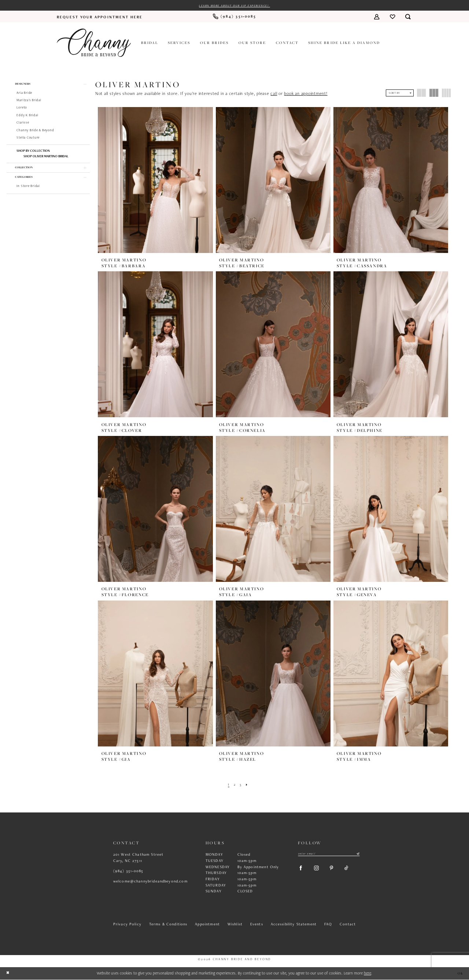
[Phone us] (234, 17)
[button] (376, 17)
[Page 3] (241, 785)
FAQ (328, 925)
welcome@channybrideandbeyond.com (150, 882)
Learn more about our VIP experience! (235, 6)
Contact (348, 925)
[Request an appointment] (100, 17)
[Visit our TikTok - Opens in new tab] (354, 871)
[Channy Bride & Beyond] (94, 43)
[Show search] (408, 17)
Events (257, 925)
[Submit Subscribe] (358, 855)
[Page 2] (234, 785)
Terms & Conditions (168, 925)
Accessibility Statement (294, 925)
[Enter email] (329, 855)
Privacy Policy (127, 925)
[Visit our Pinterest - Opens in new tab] (337, 871)
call (274, 94)
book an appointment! (306, 94)
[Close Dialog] (8, 974)
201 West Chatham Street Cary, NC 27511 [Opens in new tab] (139, 858)
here (368, 973)
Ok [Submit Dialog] (460, 974)
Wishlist (235, 925)
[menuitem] (100, 17)
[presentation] (155, 180)
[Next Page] (248, 785)
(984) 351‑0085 (128, 871)
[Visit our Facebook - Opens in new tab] (302, 871)
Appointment (207, 925)
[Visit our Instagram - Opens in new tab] (320, 871)
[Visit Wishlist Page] (392, 17)
